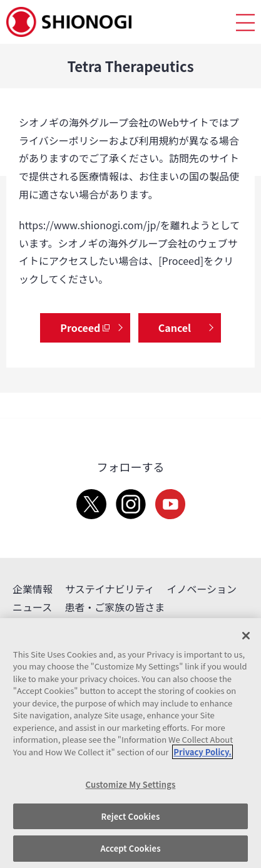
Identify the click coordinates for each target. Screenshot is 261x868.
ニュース (32, 607)
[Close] (246, 636)
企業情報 (33, 589)
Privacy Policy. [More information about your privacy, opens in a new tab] (202, 752)
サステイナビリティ (110, 589)
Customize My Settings (131, 784)
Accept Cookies (130, 848)
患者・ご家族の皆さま (115, 607)
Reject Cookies (131, 816)
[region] (130, 743)
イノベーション (202, 589)
